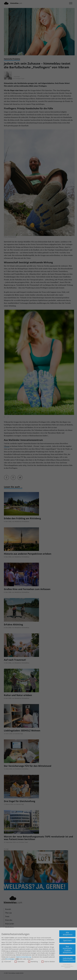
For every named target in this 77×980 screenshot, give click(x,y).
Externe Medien (48, 930)
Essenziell (6, 930)
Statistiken (20, 930)
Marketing (33, 930)
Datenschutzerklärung (24, 925)
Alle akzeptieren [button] (68, 902)
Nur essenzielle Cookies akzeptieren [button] (68, 917)
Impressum (67, 936)
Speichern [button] (67, 909)
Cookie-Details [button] (67, 933)
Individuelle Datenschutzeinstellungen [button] (69, 927)
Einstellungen (10, 927)
